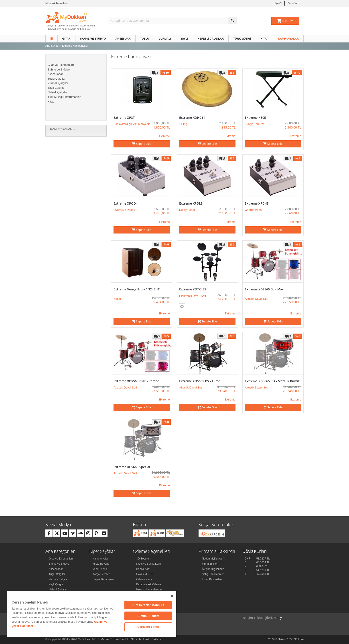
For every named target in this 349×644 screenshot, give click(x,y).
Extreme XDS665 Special (132, 467)
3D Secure (143, 559)
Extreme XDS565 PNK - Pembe (136, 381)
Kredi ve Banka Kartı (148, 564)
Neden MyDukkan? (213, 559)
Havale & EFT (145, 574)
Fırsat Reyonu (101, 564)
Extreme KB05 (255, 118)
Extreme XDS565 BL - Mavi (265, 289)
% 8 (232, 336)
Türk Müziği (242, 39)
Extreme (164, 136)
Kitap (265, 39)
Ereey (278, 618)
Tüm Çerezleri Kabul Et (148, 605)
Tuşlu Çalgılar (57, 79)
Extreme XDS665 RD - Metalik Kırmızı (273, 381)
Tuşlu (145, 39)
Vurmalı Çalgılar (58, 83)
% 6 (166, 244)
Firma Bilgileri (210, 564)
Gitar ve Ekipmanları (61, 65)
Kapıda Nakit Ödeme (149, 584)
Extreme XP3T (124, 118)
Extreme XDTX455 (193, 289)
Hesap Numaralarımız (149, 590)
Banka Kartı (143, 569)
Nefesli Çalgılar (211, 39)
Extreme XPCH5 (257, 203)
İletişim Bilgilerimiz (213, 569)
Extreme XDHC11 (192, 118)
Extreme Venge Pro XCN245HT (137, 289)
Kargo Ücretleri (101, 574)
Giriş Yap (293, 3)
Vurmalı (165, 39)
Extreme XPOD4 (126, 203)
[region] (92, 614)
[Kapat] (172, 596)
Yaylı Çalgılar (56, 88)
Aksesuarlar (55, 74)
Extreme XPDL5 (191, 203)
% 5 (232, 72)
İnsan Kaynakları (212, 579)
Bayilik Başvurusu (103, 579)
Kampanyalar (288, 39)
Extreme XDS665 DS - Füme (200, 381)
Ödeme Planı (144, 579)
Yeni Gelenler (101, 569)
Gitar (66, 39)
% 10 (166, 72)
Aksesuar (123, 39)
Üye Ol (278, 3)
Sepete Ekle (142, 144)
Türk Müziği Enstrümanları (65, 97)
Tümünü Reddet (148, 616)
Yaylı (184, 39)
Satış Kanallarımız (213, 574)
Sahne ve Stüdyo (93, 39)
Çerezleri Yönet (148, 627)
